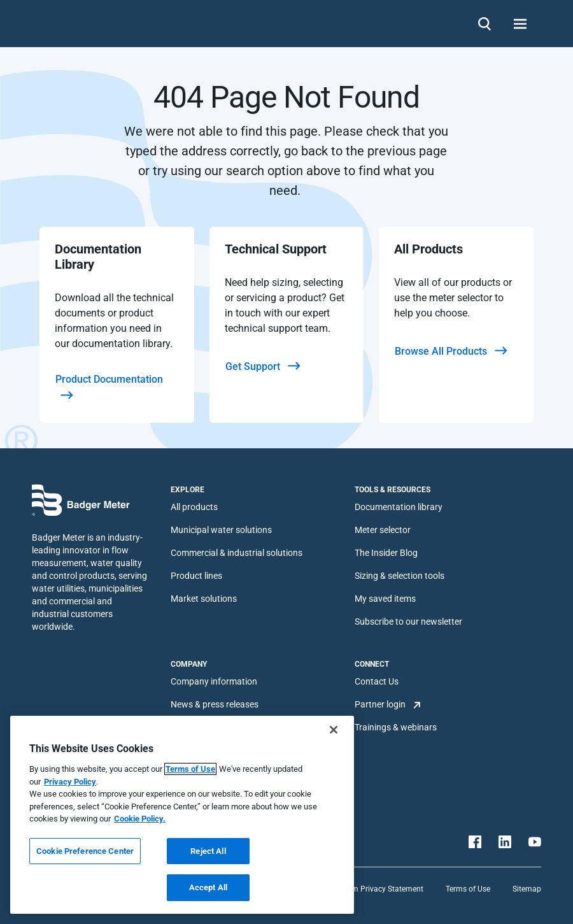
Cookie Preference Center (85, 851)
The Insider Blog (386, 553)
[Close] (334, 730)
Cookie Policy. (140, 819)
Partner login (380, 704)
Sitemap (527, 889)
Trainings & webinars (396, 727)
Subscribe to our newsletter (408, 622)
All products (194, 507)
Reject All (208, 851)
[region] (182, 815)
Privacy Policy (70, 782)
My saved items (385, 599)
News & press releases (215, 704)
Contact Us (377, 681)
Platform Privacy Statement (376, 889)
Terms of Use (468, 889)
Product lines (196, 576)
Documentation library (399, 507)
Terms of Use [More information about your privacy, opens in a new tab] (190, 769)
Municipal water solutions (221, 530)
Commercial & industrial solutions (237, 553)
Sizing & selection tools (400, 576)
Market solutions (204, 599)
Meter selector (383, 530)
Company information (214, 681)
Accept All (208, 887)
